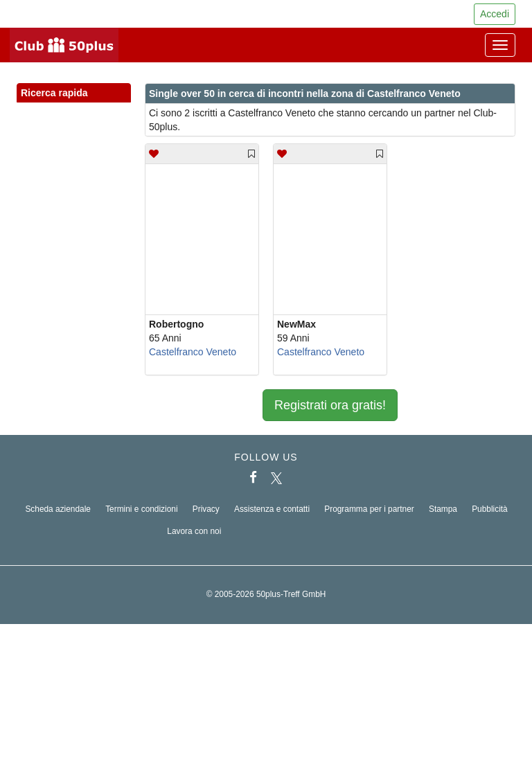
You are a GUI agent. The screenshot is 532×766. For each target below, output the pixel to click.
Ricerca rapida (74, 93)
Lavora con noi (194, 531)
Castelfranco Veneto (193, 352)
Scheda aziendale (58, 509)
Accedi (495, 14)
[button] (107, 108)
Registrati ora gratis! (330, 405)
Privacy (206, 509)
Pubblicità (490, 509)
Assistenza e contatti (272, 509)
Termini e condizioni (141, 509)
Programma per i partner (369, 509)
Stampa (443, 509)
